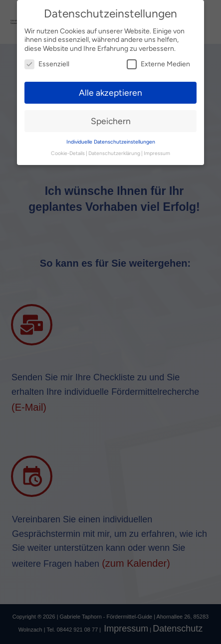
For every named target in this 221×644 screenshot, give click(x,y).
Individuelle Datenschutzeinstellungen (111, 142)
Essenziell (47, 64)
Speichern (111, 121)
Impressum (157, 153)
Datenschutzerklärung (114, 153)
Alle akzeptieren (110, 92)
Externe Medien (158, 64)
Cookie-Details (68, 153)
